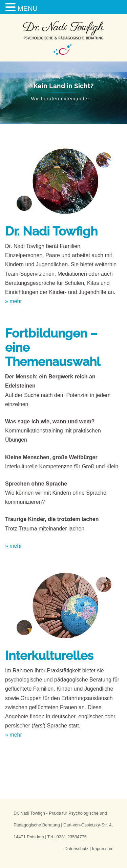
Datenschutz (76, 849)
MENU (28, 8)
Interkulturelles (49, 655)
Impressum (103, 849)
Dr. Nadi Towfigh (51, 231)
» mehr (14, 301)
